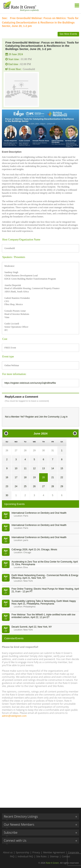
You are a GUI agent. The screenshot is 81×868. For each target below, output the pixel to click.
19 (34, 477)
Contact (66, 856)
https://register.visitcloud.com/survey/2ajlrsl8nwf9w (30, 383)
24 (16, 486)
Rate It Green (52, 863)
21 (52, 477)
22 (62, 477)
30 (43, 451)
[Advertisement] (40, 761)
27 (16, 451)
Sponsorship (22, 852)
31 (52, 451)
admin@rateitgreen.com (14, 716)
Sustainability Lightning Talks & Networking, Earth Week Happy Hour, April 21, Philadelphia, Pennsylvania (44, 602)
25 (25, 486)
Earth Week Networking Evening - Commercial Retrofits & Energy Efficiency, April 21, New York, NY (45, 577)
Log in (64, 417)
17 (16, 477)
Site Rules (41, 856)
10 (16, 468)
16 (7, 477)
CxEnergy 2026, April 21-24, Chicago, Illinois (34, 550)
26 (7, 451)
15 (62, 468)
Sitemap (54, 856)
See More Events (68, 34)
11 (25, 468)
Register (30, 417)
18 (25, 477)
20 (43, 477)
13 (43, 468)
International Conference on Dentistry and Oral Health (39, 513)
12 (34, 468)
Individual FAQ (25, 856)
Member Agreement (54, 852)
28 (25, 451)
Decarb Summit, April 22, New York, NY (32, 627)
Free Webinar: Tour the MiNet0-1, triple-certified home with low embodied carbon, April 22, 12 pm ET (43, 616)
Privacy (36, 852)
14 (52, 468)
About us (8, 852)
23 (7, 486)
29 (34, 451)
